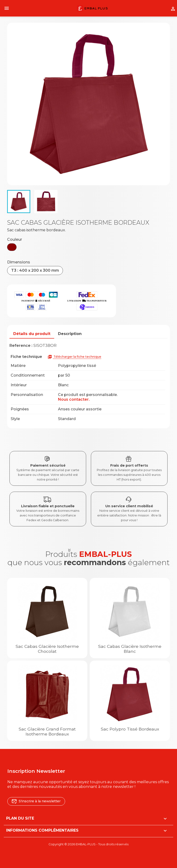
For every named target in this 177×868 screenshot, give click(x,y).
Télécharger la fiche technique (74, 357)
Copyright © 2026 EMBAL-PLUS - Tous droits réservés (88, 844)
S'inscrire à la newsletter (36, 801)
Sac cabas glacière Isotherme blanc (130, 649)
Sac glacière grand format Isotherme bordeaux (47, 731)
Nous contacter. (74, 399)
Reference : (21, 346)
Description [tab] (70, 334)
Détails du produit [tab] (32, 334)
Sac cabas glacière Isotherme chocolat (47, 649)
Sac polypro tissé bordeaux (130, 729)
